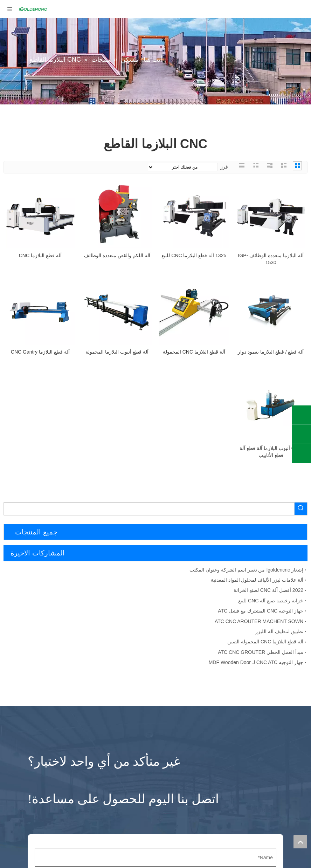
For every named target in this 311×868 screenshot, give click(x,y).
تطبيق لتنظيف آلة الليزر (279, 631)
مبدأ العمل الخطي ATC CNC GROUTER (261, 652)
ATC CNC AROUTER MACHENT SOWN (259, 621)
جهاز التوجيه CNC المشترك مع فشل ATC (261, 611)
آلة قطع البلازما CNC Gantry (40, 352)
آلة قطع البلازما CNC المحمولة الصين (265, 642)
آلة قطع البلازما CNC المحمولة (194, 352)
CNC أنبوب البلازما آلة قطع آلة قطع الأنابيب (271, 452)
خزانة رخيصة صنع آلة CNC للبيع (271, 601)
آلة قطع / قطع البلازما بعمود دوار (271, 352)
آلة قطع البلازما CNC (40, 255)
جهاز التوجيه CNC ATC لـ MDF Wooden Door (256, 662)
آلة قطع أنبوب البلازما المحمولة (117, 352)
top (300, 842)
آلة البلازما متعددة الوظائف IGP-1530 (271, 259)
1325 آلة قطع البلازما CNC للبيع (194, 255)
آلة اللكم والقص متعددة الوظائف (117, 255)
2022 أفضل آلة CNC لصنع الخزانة (268, 590)
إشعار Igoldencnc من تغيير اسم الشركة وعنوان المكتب (246, 570)
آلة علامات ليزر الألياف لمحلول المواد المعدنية (257, 580)
